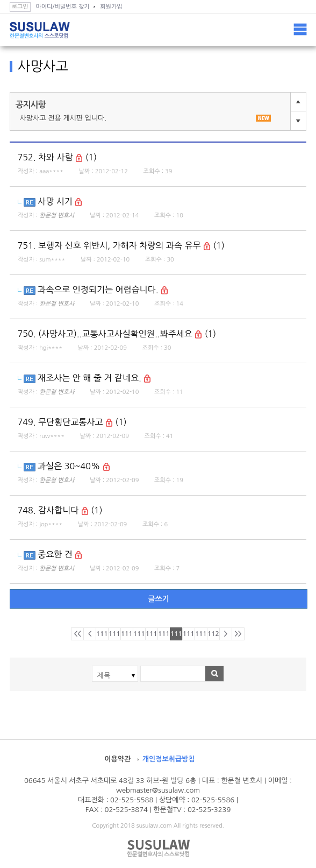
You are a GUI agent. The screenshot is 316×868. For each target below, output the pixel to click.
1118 (189, 634)
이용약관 (117, 759)
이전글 (298, 102)
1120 (214, 634)
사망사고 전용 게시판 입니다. (146, 118)
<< (77, 634)
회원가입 (111, 7)
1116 (164, 634)
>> (238, 634)
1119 (201, 634)
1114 (139, 634)
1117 (177, 634)
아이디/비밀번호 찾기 (62, 7)
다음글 (298, 121)
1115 (152, 634)
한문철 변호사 (57, 216)
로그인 (20, 7)
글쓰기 (158, 599)
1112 (115, 634)
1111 (102, 634)
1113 (127, 634)
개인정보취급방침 (169, 759)
